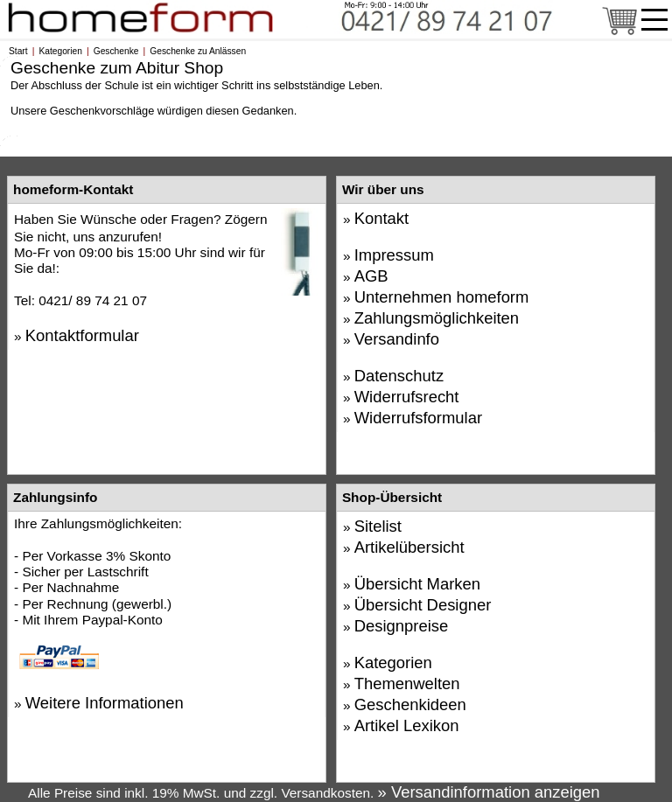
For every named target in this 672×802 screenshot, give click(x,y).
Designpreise (402, 626)
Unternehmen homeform (442, 297)
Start (18, 51)
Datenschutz (399, 376)
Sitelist (378, 526)
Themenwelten (407, 683)
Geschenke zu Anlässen (198, 51)
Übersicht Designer (423, 605)
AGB (371, 276)
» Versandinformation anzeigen (489, 792)
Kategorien (60, 51)
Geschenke (116, 51)
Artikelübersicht (409, 547)
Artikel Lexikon (407, 725)
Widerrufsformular (418, 418)
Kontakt (381, 218)
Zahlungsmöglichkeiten (437, 318)
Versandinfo (397, 339)
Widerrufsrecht (407, 397)
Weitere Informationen (105, 703)
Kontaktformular (82, 335)
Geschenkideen (410, 704)
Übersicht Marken (417, 584)
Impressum (394, 255)
